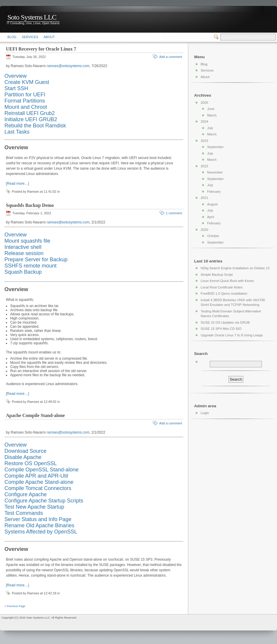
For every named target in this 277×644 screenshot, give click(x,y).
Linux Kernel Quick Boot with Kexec (227, 281)
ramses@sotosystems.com (68, 66)
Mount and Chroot (26, 107)
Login (205, 413)
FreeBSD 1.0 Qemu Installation (224, 293)
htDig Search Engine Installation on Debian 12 (235, 268)
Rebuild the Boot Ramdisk (35, 126)
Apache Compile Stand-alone (35, 415)
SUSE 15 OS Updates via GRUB (225, 322)
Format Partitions (25, 101)
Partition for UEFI (25, 95)
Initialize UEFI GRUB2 (31, 119)
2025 (204, 103)
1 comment (174, 213)
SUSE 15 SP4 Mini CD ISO (221, 329)
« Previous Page (15, 606)
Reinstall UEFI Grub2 (30, 113)
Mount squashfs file (27, 241)
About (49, 37)
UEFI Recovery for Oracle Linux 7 (41, 49)
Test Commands (24, 513)
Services (30, 37)
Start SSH (16, 88)
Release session (24, 253)
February (214, 192)
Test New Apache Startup (34, 507)
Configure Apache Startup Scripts (44, 501)
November (215, 172)
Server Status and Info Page (38, 519)
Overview (16, 76)
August (212, 204)
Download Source (25, 451)
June (211, 109)
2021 (204, 198)
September (215, 147)
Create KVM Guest (27, 82)
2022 (204, 166)
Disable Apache (23, 457)
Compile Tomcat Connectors (38, 488)
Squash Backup (23, 272)
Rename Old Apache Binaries (39, 525)
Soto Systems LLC (32, 17)
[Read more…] (17, 184)
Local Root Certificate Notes (222, 287)
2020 (204, 230)
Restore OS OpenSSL (31, 463)
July (210, 128)
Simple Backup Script (217, 275)
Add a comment (171, 57)
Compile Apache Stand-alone (39, 482)
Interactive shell (23, 247)
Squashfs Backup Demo (30, 205)
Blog (12, 37)
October (213, 236)
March (212, 115)
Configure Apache (26, 494)
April (211, 217)
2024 (204, 121)
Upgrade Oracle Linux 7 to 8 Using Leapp (232, 335)
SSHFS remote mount (30, 266)
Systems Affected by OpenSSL (41, 532)
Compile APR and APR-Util (36, 476)
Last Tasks (17, 132)
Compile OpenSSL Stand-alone (42, 470)
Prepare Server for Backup (36, 259)
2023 (204, 141)
